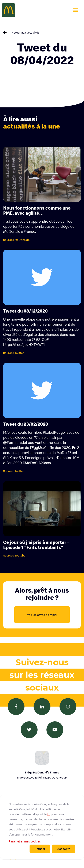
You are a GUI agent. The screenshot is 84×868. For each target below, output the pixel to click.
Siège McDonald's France (42, 775)
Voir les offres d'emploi (42, 615)
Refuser (40, 849)
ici (49, 814)
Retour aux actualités (26, 32)
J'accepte (64, 849)
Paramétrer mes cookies (25, 841)
